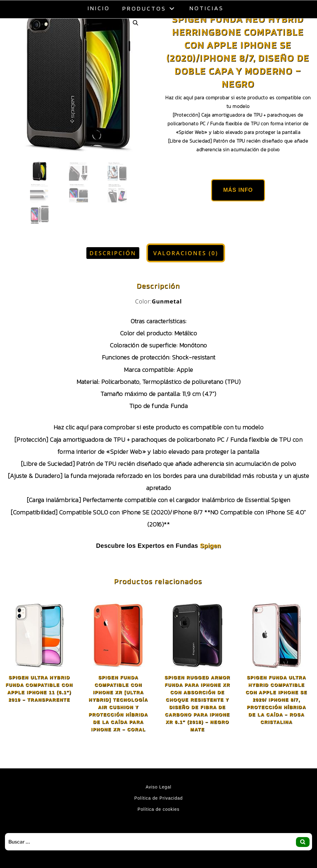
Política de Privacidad (159, 798)
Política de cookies (158, 809)
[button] (136, 23)
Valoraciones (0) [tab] (186, 253)
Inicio (99, 8)
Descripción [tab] (113, 253)
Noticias (206, 8)
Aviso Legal (158, 787)
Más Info (238, 190)
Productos (150, 8)
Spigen (211, 546)
